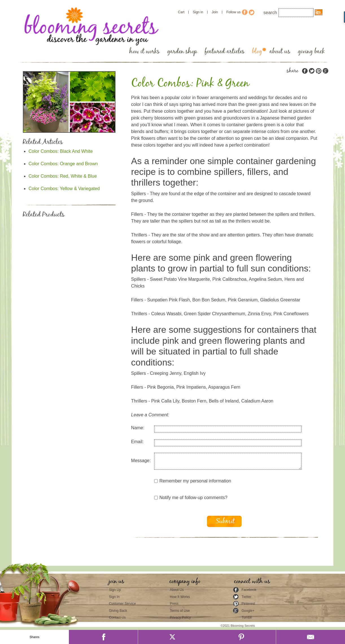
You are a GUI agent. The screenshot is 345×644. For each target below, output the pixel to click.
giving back (311, 52)
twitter (312, 71)
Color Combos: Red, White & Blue (63, 176)
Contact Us (117, 617)
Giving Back (118, 611)
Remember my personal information (193, 481)
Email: (137, 442)
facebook (305, 71)
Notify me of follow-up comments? (191, 498)
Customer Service (122, 604)
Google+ (248, 611)
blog (257, 52)
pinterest (318, 71)
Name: (138, 428)
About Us (177, 590)
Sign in (198, 12)
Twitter (246, 597)
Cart (181, 12)
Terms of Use (180, 611)
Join (215, 12)
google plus (325, 71)
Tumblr (247, 617)
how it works (144, 52)
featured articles (225, 52)
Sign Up (115, 590)
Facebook (249, 590)
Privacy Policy (180, 617)
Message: (141, 461)
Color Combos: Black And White (61, 151)
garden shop (182, 52)
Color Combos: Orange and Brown (63, 164)
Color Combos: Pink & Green (190, 83)
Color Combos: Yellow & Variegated (64, 189)
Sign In (114, 597)
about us (280, 52)
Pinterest (248, 604)
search (270, 13)
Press (174, 604)
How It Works (180, 597)
